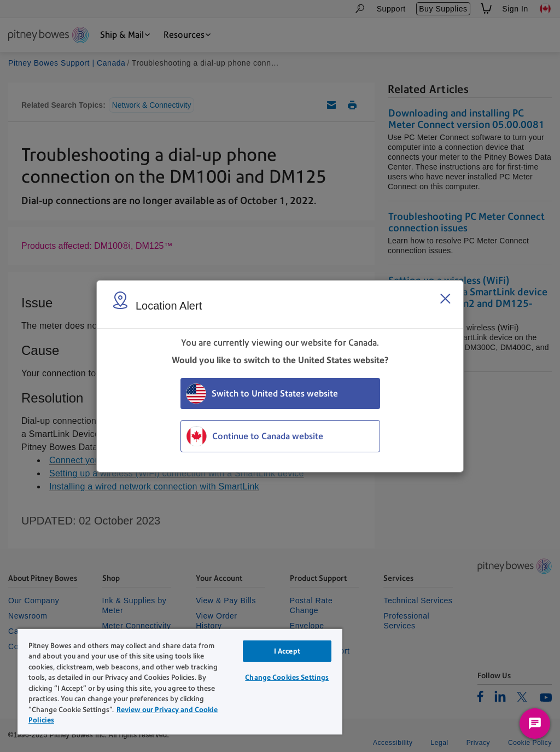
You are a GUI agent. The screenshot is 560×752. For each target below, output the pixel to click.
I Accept (287, 651)
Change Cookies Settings (287, 677)
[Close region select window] (445, 299)
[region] (180, 681)
